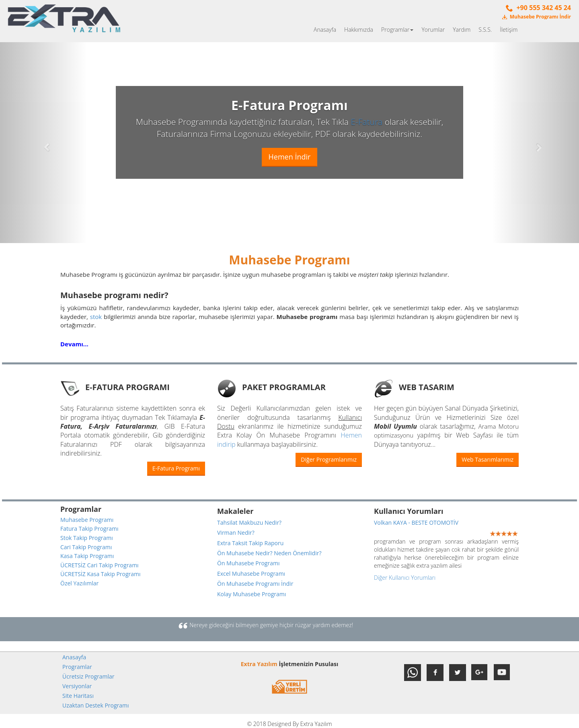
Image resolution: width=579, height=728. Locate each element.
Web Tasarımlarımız (488, 459)
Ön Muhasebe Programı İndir (255, 584)
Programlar (397, 30)
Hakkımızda (359, 30)
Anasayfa (325, 30)
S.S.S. (485, 30)
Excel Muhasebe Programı (251, 574)
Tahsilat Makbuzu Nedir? (249, 522)
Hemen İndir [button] (290, 157)
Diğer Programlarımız (329, 459)
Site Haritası (78, 696)
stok (96, 317)
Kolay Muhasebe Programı (252, 594)
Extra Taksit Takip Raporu (250, 543)
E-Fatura (366, 122)
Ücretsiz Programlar (88, 676)
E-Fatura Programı (176, 468)
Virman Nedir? (236, 533)
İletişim (509, 30)
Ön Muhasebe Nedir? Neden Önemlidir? (269, 553)
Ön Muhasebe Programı (248, 563)
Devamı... (74, 344)
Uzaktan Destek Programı (96, 705)
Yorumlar (433, 30)
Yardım (462, 30)
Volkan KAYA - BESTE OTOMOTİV (416, 522)
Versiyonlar (77, 686)
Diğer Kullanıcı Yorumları (405, 578)
